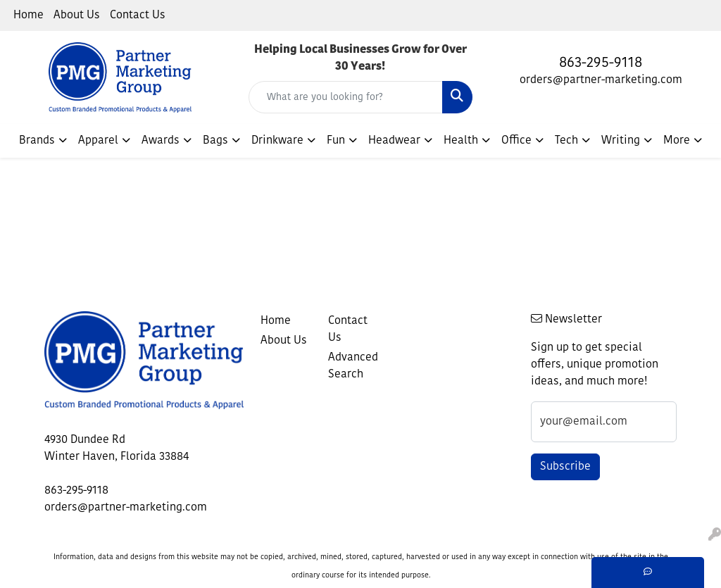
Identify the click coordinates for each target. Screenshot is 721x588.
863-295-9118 (601, 63)
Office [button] (516, 141)
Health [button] (461, 141)
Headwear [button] (394, 141)
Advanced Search (353, 366)
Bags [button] (215, 141)
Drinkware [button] (277, 141)
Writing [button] (621, 141)
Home (29, 15)
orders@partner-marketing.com (601, 80)
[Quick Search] (345, 97)
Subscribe (565, 467)
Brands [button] (37, 141)
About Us (77, 15)
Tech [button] (566, 141)
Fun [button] (336, 141)
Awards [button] (161, 141)
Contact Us (138, 15)
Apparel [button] (98, 141)
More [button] (677, 141)
